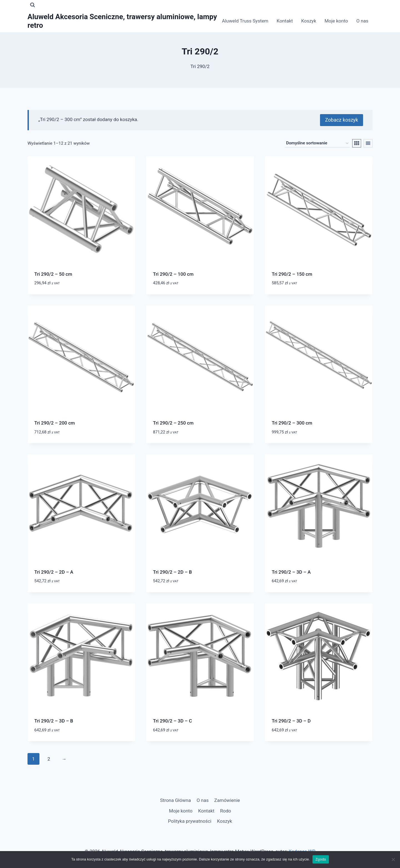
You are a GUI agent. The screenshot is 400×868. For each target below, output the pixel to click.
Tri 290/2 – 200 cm (55, 423)
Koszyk (309, 21)
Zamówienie (227, 800)
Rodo (225, 810)
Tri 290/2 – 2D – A (54, 571)
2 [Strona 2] (49, 758)
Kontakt (285, 21)
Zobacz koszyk (342, 120)
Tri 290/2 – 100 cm (173, 274)
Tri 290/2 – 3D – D (291, 721)
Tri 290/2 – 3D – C (172, 721)
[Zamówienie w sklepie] (317, 143)
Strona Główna (175, 800)
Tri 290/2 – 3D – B (54, 721)
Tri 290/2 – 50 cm (53, 274)
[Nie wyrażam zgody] (393, 859)
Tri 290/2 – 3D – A (291, 571)
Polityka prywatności (190, 821)
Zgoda (321, 859)
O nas (362, 21)
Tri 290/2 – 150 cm (292, 274)
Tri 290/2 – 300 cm (292, 423)
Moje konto (336, 21)
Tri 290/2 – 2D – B (172, 571)
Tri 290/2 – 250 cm (173, 423)
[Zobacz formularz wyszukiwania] (32, 5)
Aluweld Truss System (245, 21)
